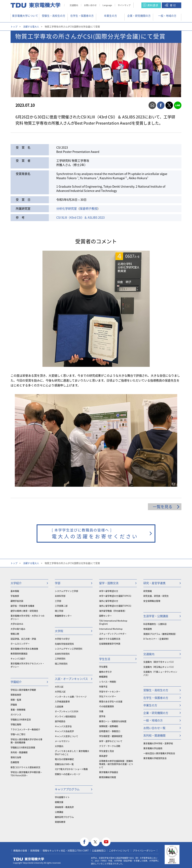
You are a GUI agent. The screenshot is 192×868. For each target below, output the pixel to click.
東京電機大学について (25, 16)
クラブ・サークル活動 (110, 746)
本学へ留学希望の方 (109, 591)
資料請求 (153, 5)
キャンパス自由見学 (64, 731)
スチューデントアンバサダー (113, 634)
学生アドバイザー (108, 696)
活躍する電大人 (31, 26)
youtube (106, 842)
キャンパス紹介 (18, 659)
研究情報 (148, 591)
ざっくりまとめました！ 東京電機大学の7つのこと (72, 753)
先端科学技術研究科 (64, 644)
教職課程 (103, 677)
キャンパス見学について (66, 736)
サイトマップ (124, 5)
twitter (169, 105)
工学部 (58, 601)
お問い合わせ (90, 5)
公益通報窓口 (99, 850)
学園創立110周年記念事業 (23, 747)
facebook (161, 105)
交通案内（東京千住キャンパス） (159, 662)
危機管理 (15, 762)
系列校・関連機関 (19, 752)
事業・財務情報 (18, 710)
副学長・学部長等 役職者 (22, 606)
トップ (14, 26)
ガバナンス (16, 714)
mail (152, 105)
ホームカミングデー (20, 644)
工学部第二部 (61, 606)
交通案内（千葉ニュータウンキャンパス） (160, 673)
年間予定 (103, 686)
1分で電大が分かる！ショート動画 (71, 769)
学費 (101, 711)
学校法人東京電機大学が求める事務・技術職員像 (26, 741)
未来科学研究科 (62, 654)
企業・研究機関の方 (139, 16)
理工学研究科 (61, 664)
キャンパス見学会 (63, 726)
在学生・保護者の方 (82, 16)
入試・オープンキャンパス (71, 679)
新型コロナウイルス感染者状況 (25, 767)
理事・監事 (16, 700)
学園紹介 (16, 682)
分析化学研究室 (67, 209)
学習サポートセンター (110, 691)
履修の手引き (105, 672)
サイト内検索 (141, 5)
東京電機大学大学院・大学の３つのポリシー (27, 617)
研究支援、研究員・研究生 (156, 596)
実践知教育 (60, 822)
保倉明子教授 (89, 209)
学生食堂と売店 (106, 751)
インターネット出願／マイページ (71, 697)
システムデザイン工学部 (66, 591)
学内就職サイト (62, 797)
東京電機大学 (29, 859)
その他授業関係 (106, 706)
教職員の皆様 (20, 850)
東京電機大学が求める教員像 (24, 649)
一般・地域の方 (167, 16)
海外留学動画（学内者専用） (113, 611)
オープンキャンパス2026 (67, 711)
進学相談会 (60, 721)
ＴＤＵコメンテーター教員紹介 (25, 729)
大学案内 (59, 746)
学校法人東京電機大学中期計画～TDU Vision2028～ (26, 774)
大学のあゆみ (17, 624)
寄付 (173, 5)
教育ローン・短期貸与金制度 (113, 721)
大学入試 (59, 687)
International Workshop (111, 629)
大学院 (59, 631)
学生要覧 (103, 667)
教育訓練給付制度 (108, 777)
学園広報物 (16, 724)
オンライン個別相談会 (65, 716)
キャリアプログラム (67, 789)
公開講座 (59, 812)
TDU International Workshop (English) (113, 622)
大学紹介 (16, 583)
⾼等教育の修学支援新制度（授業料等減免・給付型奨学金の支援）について (116, 764)
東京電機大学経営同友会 (155, 758)
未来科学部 (60, 596)
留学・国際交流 (109, 583)
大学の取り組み (18, 629)
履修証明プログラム (64, 817)
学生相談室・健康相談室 (111, 736)
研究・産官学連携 (154, 583)
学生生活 (105, 659)
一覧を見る (163, 507)
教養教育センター (63, 616)
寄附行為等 (16, 757)
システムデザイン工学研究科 (69, 649)
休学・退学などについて (111, 741)
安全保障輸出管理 (152, 601)
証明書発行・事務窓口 (110, 731)
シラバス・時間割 (108, 682)
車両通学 (103, 756)
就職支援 (59, 802)
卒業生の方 (110, 16)
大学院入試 (60, 691)
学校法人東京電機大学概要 (23, 690)
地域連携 (148, 629)
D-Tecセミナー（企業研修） (157, 639)
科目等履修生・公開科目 (155, 624)
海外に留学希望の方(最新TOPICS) (115, 606)
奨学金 (102, 716)
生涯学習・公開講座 (156, 616)
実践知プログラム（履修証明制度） (160, 634)
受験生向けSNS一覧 (64, 764)
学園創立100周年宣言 (21, 719)
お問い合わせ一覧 (154, 728)
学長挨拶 (15, 596)
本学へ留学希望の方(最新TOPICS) (115, 596)
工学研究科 (60, 659)
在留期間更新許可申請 (110, 644)
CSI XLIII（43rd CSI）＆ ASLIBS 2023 (80, 217)
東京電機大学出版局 (153, 748)
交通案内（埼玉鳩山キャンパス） (159, 667)
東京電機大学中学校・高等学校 (158, 743)
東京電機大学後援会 (109, 772)
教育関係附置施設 (19, 653)
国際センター (105, 616)
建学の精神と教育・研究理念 (24, 611)
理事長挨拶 (16, 695)
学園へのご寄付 (18, 734)
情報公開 (15, 634)
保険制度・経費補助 (109, 726)
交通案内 (74, 5)
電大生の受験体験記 (64, 759)
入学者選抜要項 (62, 701)
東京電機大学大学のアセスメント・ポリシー (27, 665)
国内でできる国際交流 (110, 639)
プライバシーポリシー (144, 850)
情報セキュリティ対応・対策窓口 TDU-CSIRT (66, 850)
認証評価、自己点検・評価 (23, 639)
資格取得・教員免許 (64, 807)
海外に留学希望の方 (109, 601)
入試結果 (59, 706)
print (144, 105)
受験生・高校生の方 (54, 16)
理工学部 (59, 611)
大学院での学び (62, 639)
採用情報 (35, 850)
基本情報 (15, 591)
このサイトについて (119, 850)
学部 (58, 583)
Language (107, 5)
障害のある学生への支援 (111, 701)
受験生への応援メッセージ (68, 774)
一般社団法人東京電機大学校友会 (159, 753)
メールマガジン (62, 741)
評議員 (14, 704)
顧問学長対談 (17, 601)
